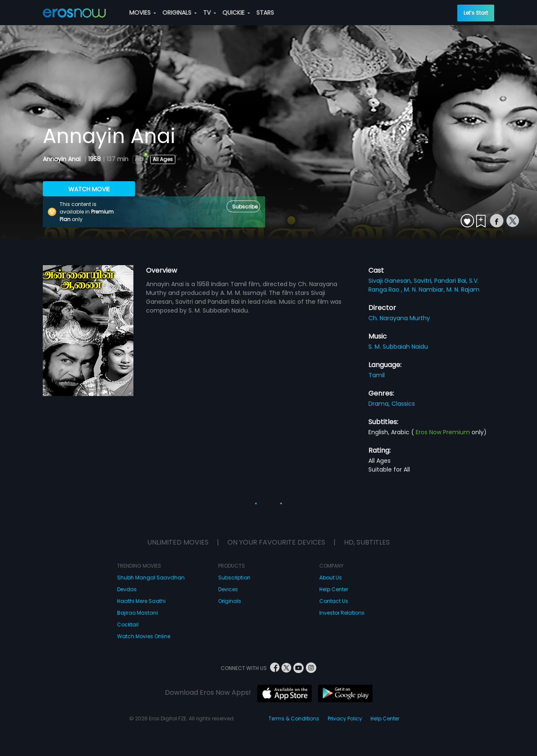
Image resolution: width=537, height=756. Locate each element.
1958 (94, 159)
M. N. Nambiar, (425, 289)
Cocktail (128, 624)
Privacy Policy (345, 718)
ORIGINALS (180, 13)
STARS (265, 13)
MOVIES (143, 13)
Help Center (334, 589)
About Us (331, 577)
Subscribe (245, 207)
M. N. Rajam (463, 289)
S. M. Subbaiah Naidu (398, 347)
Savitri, (424, 281)
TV (210, 13)
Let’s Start (476, 13)
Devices (228, 589)
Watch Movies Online (144, 636)
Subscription (234, 577)
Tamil (377, 375)
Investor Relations (342, 613)
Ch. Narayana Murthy (399, 318)
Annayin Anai (63, 159)
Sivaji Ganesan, (391, 281)
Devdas (127, 589)
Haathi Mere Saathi (141, 601)
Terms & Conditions (294, 718)
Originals (230, 601)
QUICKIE (236, 13)
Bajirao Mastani (137, 613)
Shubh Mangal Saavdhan (151, 577)
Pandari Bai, (452, 281)
